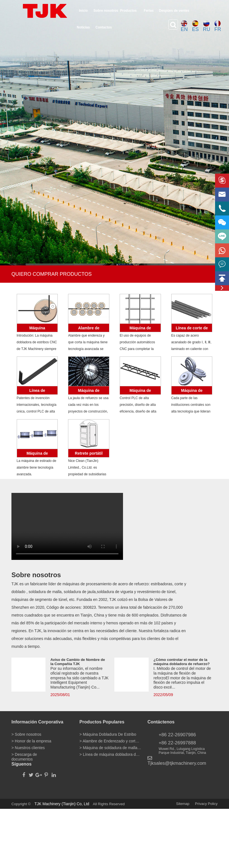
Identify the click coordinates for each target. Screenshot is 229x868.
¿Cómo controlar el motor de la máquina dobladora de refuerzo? (182, 662)
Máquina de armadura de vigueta (140, 391)
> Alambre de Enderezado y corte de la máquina (110, 741)
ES (195, 26)
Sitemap (183, 804)
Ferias (149, 11)
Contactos (104, 27)
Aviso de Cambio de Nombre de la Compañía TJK (78, 662)
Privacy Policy (206, 804)
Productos (128, 11)
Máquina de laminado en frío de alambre (192, 391)
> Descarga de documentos (24, 756)
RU (206, 26)
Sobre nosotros (106, 11)
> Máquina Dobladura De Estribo (108, 734)
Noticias (83, 27)
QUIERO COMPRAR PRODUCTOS (52, 274)
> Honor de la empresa (31, 741)
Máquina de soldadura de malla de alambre (140, 329)
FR (218, 26)
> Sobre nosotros (26, 734)
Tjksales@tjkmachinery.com (177, 763)
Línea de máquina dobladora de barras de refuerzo (37, 391)
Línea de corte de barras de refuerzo (192, 329)
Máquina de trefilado (37, 454)
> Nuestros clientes (28, 748)
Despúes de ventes (174, 11)
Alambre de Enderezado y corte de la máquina (89, 329)
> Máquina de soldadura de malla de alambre (110, 748)
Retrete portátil (89, 453)
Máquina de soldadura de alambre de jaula (89, 391)
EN (184, 26)
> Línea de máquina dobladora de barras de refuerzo (110, 754)
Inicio (83, 11)
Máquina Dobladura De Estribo (37, 329)
